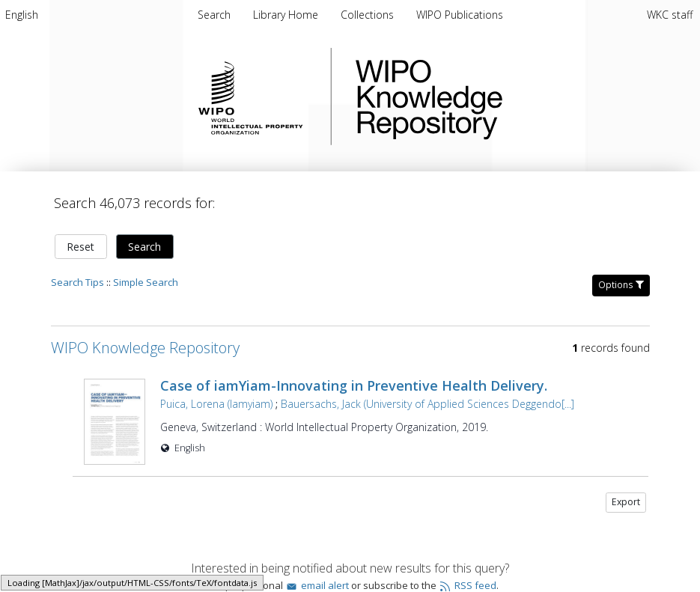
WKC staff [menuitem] (670, 15)
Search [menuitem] (214, 15)
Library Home (287, 15)
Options (621, 285)
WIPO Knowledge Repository (490, 97)
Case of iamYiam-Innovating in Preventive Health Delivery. (354, 385)
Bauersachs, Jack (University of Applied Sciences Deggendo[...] (427, 404)
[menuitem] (22, 15)
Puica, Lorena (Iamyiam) (216, 404)
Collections (369, 15)
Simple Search (146, 282)
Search (144, 247)
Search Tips (77, 282)
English (22, 15)
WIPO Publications (460, 15)
